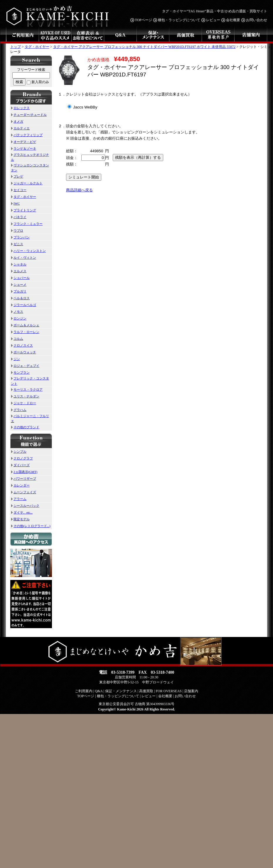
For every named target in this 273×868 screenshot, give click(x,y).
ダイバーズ (20, 465)
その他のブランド (25, 427)
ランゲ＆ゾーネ (23, 148)
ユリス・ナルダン (25, 396)
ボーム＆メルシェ (25, 325)
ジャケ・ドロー (23, 403)
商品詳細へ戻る (79, 190)
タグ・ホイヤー (37, 47)
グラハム (19, 410)
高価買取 (185, 35)
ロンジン (19, 318)
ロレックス (20, 108)
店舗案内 (251, 35)
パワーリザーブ (23, 479)
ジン (15, 359)
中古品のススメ (55, 35)
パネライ (19, 217)
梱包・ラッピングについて (177, 20)
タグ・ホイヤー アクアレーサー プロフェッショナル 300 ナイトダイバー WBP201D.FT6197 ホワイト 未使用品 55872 (144, 47)
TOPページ (141, 20)
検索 (19, 82)
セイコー (19, 190)
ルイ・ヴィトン (23, 257)
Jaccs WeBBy (82, 107)
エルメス (19, 271)
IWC (15, 203)
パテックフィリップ (27, 135)
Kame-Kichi (126, 709)
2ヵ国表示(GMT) (24, 472)
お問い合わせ (254, 20)
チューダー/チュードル (29, 115)
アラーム (19, 499)
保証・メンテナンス (153, 35)
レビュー (211, 20)
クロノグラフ (22, 458)
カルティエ (20, 128)
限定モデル (20, 519)
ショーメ (19, 285)
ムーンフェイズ (23, 492)
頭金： (72, 158)
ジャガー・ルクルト (27, 183)
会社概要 (231, 20)
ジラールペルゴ (23, 305)
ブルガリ (19, 291)
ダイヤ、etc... (22, 512)
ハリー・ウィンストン (28, 251)
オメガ (17, 121)
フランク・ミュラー (27, 224)
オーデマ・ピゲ (23, 142)
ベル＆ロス (20, 298)
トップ (16, 47)
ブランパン (20, 237)
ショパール (20, 278)
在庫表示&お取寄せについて (88, 35)
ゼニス (17, 244)
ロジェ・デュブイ (25, 366)
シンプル (19, 451)
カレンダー (20, 485)
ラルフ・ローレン (25, 332)
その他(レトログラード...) (31, 526)
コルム (17, 339)
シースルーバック (25, 506)
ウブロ (17, 230)
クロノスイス (22, 345)
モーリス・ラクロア (27, 389)
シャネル (19, 264)
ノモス (17, 312)
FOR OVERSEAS (218, 35)
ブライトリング (23, 210)
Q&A (120, 35)
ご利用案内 (22, 35)
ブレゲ (17, 176)
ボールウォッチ (23, 352)
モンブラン (20, 372)
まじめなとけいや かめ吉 (59, 13)
